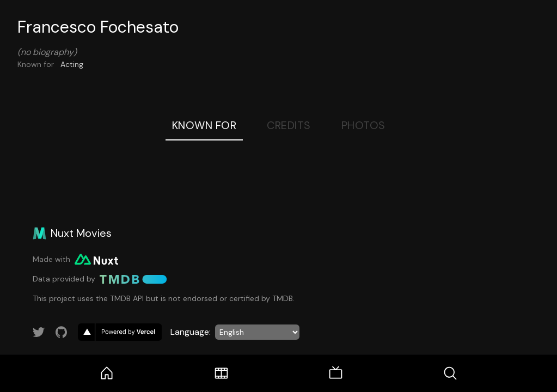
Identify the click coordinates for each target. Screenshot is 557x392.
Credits (289, 125)
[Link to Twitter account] (39, 332)
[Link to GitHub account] (62, 332)
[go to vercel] (120, 332)
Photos (363, 125)
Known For (204, 125)
